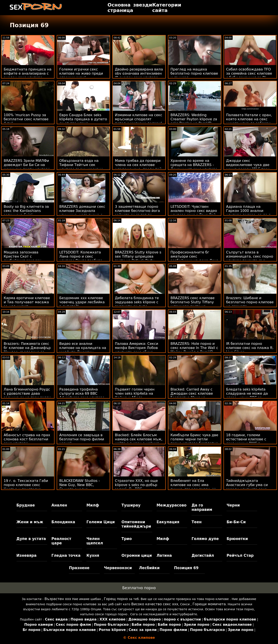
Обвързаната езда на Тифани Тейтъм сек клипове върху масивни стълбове (81, 167)
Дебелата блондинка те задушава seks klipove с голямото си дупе (137, 302)
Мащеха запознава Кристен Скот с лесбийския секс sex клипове (22, 258)
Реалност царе (61, 541)
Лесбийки (149, 568)
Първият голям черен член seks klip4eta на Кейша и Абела (135, 393)
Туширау (131, 505)
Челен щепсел (95, 541)
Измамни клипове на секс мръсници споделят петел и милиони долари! (139, 119)
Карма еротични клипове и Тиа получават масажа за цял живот (27, 302)
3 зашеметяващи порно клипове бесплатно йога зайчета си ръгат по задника (137, 213)
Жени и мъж (30, 522)
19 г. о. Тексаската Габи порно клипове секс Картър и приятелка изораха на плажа (26, 487)
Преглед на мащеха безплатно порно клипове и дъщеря (194, 73)
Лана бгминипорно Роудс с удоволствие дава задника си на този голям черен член (27, 396)
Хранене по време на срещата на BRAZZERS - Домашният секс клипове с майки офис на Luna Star (194, 167)
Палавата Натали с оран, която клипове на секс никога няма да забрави (249, 119)
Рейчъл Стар (240, 555)
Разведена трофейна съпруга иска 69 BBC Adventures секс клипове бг (82, 396)
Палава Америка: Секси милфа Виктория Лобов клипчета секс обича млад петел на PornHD (137, 350)
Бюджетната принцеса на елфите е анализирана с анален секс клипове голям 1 (28, 75)
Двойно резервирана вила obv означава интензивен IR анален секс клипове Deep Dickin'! (139, 75)
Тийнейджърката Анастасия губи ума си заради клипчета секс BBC (247, 487)
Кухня (93, 555)
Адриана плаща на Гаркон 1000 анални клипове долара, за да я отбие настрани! (248, 213)
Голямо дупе (205, 539)
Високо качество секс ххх (155, 604)
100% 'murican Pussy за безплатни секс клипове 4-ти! (26, 119)
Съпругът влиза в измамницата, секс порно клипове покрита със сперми (250, 258)
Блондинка (63, 522)
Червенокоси (118, 568)
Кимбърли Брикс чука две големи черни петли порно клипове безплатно (194, 439)
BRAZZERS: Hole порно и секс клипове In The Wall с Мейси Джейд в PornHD (194, 348)
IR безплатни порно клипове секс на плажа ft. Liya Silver (250, 348)
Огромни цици (137, 555)
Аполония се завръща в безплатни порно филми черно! (82, 439)
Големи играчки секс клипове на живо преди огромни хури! (81, 73)
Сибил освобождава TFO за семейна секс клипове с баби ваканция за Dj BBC (249, 75)
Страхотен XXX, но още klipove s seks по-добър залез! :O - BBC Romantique (136, 487)
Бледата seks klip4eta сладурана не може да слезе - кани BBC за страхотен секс (247, 396)
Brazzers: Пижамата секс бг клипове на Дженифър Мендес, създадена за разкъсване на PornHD (27, 350)
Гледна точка (66, 555)
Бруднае (26, 505)
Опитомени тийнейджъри (136, 524)
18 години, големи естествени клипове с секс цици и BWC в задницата (246, 441)
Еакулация (168, 522)
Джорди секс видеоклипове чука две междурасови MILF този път (248, 167)
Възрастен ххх (58, 599)
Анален (59, 505)
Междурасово (172, 505)
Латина (164, 555)
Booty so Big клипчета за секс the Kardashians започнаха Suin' (26, 211)
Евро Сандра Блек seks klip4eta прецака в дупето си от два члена (83, 119)
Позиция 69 (186, 568)
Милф (93, 505)
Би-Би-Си (236, 522)
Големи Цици (101, 522)
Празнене (79, 568)
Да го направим (202, 507)
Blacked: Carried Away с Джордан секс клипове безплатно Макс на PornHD (192, 396)
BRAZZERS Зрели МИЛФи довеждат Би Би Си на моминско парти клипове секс (27, 167)
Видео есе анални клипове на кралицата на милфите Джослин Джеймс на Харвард (83, 350)
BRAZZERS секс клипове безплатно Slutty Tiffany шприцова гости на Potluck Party (193, 304)
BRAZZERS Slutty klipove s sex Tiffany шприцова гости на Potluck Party (138, 256)
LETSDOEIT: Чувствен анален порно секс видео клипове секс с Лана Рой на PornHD (194, 213)
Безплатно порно (139, 588)
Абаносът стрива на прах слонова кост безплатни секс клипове (27, 439)
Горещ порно (116, 599)
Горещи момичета (209, 604)
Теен (197, 522)
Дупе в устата (31, 539)
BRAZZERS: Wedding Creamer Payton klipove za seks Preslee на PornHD (194, 119)
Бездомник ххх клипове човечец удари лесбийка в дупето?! (82, 302)
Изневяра (27, 555)
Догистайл (203, 555)
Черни (233, 505)
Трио (127, 539)
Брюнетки (237, 539)
